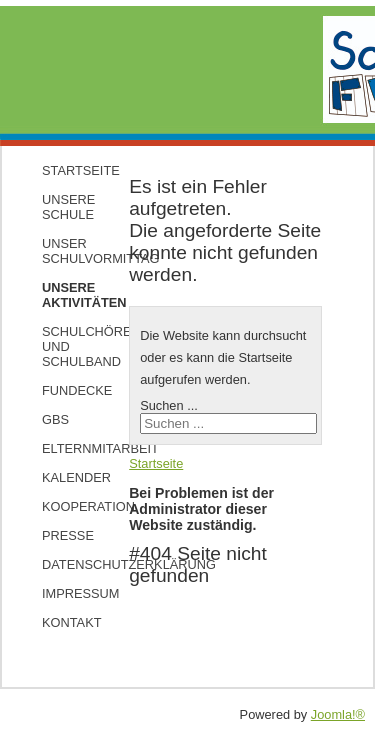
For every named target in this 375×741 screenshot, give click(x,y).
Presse (66, 535)
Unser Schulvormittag (66, 251)
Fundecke (66, 390)
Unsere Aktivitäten (66, 295)
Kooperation (66, 506)
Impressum (66, 593)
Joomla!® (338, 714)
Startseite (66, 170)
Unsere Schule (66, 207)
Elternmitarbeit (66, 448)
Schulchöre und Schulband (66, 346)
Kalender (66, 477)
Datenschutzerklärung (66, 564)
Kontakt (66, 622)
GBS (55, 419)
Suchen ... (169, 405)
